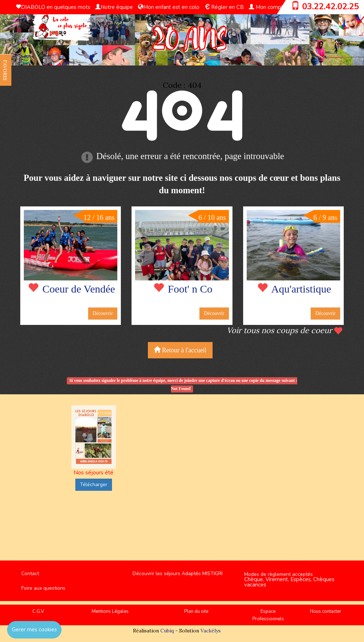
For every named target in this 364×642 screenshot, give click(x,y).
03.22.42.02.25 (331, 6)
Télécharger (94, 485)
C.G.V (38, 611)
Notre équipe (114, 7)
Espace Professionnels (268, 615)
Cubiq (167, 631)
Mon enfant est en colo (169, 7)
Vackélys (211, 631)
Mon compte (268, 7)
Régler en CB (224, 7)
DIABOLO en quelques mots (53, 7)
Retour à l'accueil (180, 350)
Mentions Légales (110, 611)
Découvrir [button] (103, 313)
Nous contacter (326, 611)
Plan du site (196, 611)
